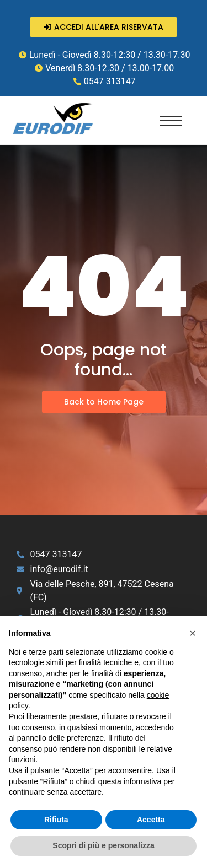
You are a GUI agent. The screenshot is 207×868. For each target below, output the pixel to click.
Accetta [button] (151, 820)
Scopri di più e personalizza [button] (103, 845)
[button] (193, 633)
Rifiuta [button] (56, 820)
